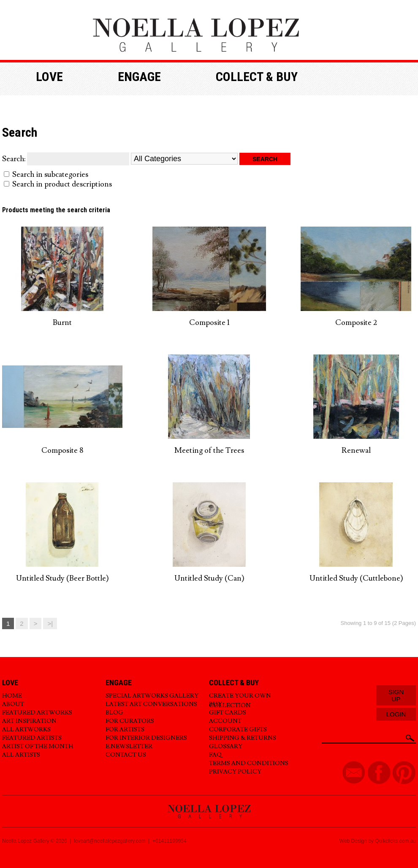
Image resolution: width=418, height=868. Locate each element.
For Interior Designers (146, 738)
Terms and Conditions (249, 763)
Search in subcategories (50, 174)
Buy (216, 704)
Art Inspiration (29, 721)
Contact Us (126, 755)
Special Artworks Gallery (152, 696)
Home (12, 696)
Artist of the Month (38, 746)
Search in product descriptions (62, 184)
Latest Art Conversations (151, 704)
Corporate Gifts (238, 730)
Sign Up (396, 695)
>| (50, 623)
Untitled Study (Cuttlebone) (356, 578)
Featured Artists (32, 738)
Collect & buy (257, 77)
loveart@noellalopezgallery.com (110, 841)
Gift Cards (228, 713)
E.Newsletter (129, 746)
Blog (114, 713)
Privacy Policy (235, 772)
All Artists (21, 755)
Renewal (356, 450)
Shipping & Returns (243, 738)
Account (225, 721)
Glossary (226, 746)
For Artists (125, 730)
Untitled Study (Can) (209, 578)
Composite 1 (209, 323)
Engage (139, 77)
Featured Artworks (37, 713)
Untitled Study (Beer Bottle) (62, 578)
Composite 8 (62, 450)
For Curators (130, 721)
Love (49, 77)
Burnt (62, 323)
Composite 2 (356, 323)
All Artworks (26, 730)
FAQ (215, 755)
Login (396, 714)
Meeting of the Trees (209, 450)
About (13, 704)
